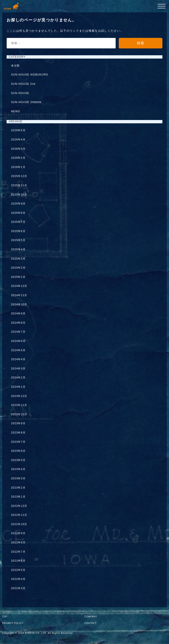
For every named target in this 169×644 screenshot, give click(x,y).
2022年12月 (19, 506)
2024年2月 (18, 378)
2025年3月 (18, 259)
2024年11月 (19, 295)
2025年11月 (19, 185)
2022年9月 (18, 533)
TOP (5, 617)
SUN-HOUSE (20, 93)
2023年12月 (19, 396)
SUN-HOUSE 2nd (23, 84)
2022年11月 (19, 515)
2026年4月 (18, 140)
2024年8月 (18, 323)
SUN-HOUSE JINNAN (26, 102)
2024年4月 (18, 359)
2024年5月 (18, 350)
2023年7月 (18, 442)
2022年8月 (18, 543)
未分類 (15, 66)
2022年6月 (18, 561)
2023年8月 (18, 433)
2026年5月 (18, 130)
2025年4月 (18, 249)
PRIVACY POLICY (13, 623)
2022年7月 (18, 552)
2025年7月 (18, 222)
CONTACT (91, 623)
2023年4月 (18, 469)
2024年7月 (18, 332)
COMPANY (91, 617)
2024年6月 (18, 341)
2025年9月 (18, 204)
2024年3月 (18, 369)
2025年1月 (18, 277)
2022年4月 (18, 579)
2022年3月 (18, 588)
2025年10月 (19, 195)
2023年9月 (18, 423)
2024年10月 (19, 304)
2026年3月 (18, 149)
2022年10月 (19, 524)
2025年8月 (18, 213)
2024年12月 (19, 286)
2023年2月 (18, 488)
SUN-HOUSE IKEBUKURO (30, 75)
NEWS (16, 111)
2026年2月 (18, 158)
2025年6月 (18, 231)
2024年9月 (18, 314)
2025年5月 (18, 240)
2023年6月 (18, 451)
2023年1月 (18, 497)
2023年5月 (18, 460)
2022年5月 (18, 570)
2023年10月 (19, 414)
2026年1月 (18, 167)
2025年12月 (19, 176)
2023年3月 (18, 478)
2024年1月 (18, 387)
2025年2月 (18, 268)
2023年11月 (19, 405)
